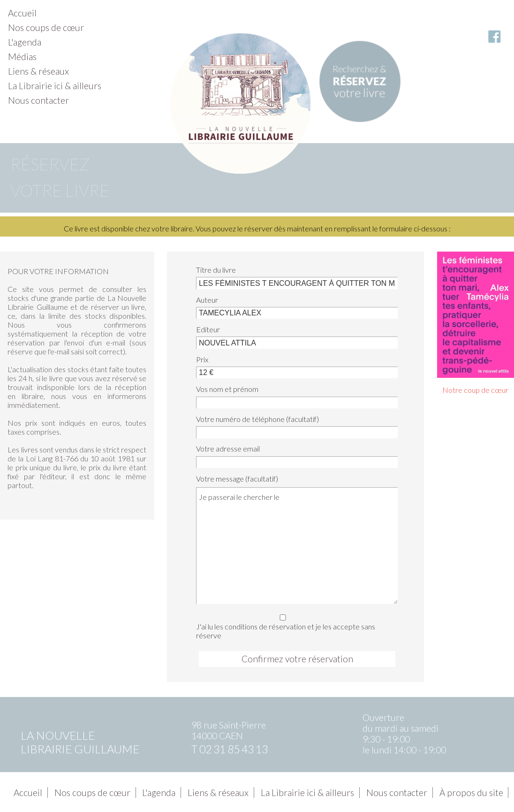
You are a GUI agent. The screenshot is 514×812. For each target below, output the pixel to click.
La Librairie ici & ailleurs (55, 86)
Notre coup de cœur (475, 390)
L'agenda (25, 42)
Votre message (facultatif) (237, 479)
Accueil (22, 13)
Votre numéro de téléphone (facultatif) (257, 419)
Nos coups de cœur (46, 27)
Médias (22, 57)
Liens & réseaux (38, 71)
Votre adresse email (228, 448)
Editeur (208, 329)
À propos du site (471, 793)
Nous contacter (38, 100)
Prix (202, 359)
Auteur (207, 300)
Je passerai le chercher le (297, 545)
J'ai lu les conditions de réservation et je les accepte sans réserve (294, 625)
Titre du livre (216, 270)
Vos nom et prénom (227, 389)
